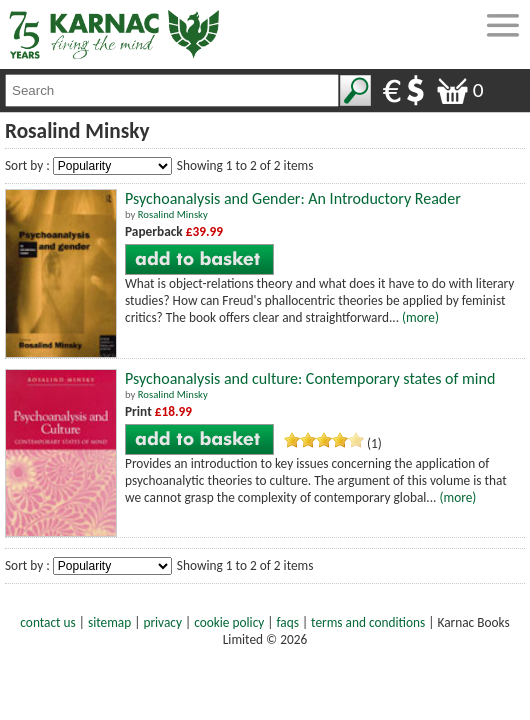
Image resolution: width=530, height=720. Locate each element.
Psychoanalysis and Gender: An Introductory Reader (293, 198)
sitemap (109, 622)
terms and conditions (368, 622)
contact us (47, 622)
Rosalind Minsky (173, 214)
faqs (288, 622)
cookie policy (229, 622)
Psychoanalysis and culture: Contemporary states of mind (310, 378)
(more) (420, 317)
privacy (162, 622)
